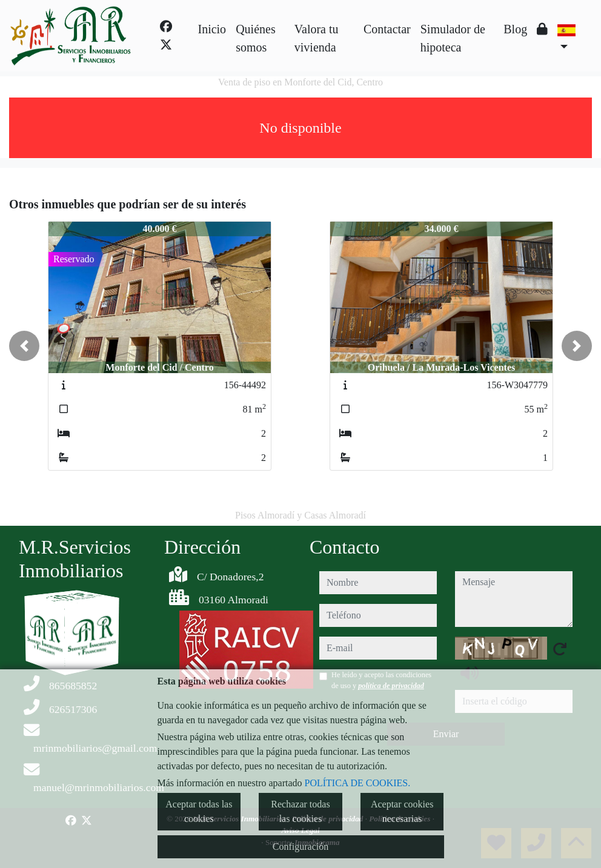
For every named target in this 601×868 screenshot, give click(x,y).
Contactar (387, 29)
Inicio (212, 29)
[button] (24, 346)
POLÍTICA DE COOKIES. (358, 783)
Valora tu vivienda (317, 38)
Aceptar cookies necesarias (402, 811)
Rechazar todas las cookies (300, 811)
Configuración (300, 846)
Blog (515, 29)
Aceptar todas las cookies (199, 811)
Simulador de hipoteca (453, 38)
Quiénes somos (256, 38)
